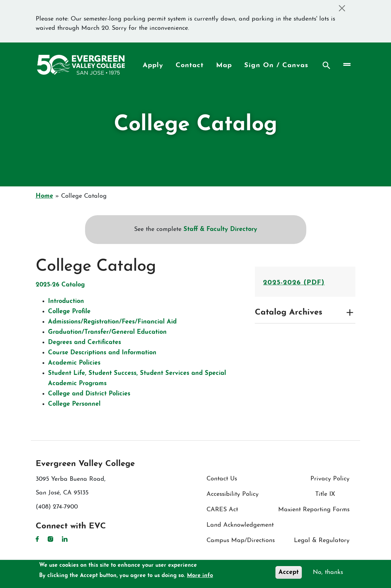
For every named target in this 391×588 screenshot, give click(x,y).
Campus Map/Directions (241, 541)
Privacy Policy (330, 479)
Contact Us (222, 479)
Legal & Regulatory (322, 541)
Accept (289, 572)
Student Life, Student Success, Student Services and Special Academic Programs (137, 378)
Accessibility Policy (233, 494)
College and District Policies (89, 394)
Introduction (66, 301)
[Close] (342, 8)
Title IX (325, 494)
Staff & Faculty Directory (220, 229)
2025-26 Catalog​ (60, 285)
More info (200, 576)
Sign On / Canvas (276, 65)
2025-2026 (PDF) (294, 283)
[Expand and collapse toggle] (350, 313)
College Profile (69, 312)
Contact (190, 65)
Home (44, 196)
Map (224, 65)
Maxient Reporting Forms (314, 510)
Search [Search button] (327, 65)
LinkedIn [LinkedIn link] (65, 539)
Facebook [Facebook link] (37, 539)
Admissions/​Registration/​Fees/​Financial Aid (112, 322)
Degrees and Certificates (85, 342)
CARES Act (222, 510)
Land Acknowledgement (240, 525)
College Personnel (74, 404)
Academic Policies (74, 363)
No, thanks (328, 572)
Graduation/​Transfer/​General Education (107, 332)
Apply (153, 65)
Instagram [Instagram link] (50, 539)
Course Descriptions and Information (102, 353)
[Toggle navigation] (346, 65)
